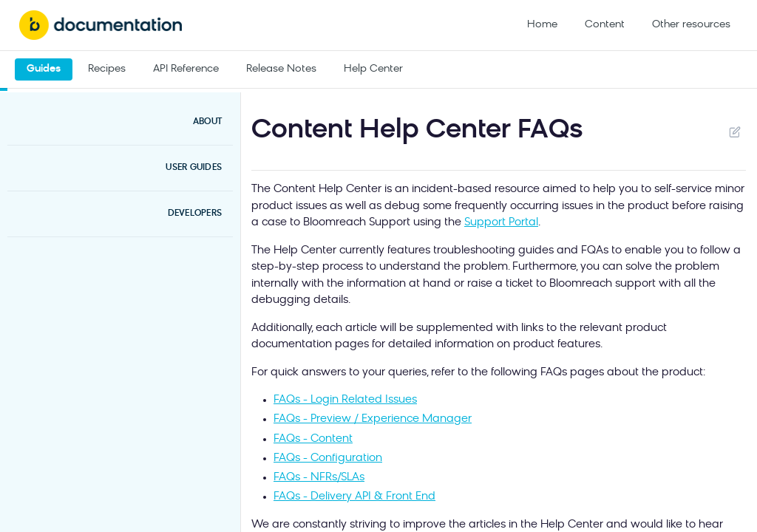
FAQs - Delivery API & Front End (354, 497)
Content (605, 25)
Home (542, 25)
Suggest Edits (734, 132)
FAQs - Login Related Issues (345, 400)
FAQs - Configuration (328, 458)
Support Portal (501, 223)
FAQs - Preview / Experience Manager (373, 419)
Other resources (691, 25)
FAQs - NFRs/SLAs (319, 478)
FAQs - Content (313, 439)
